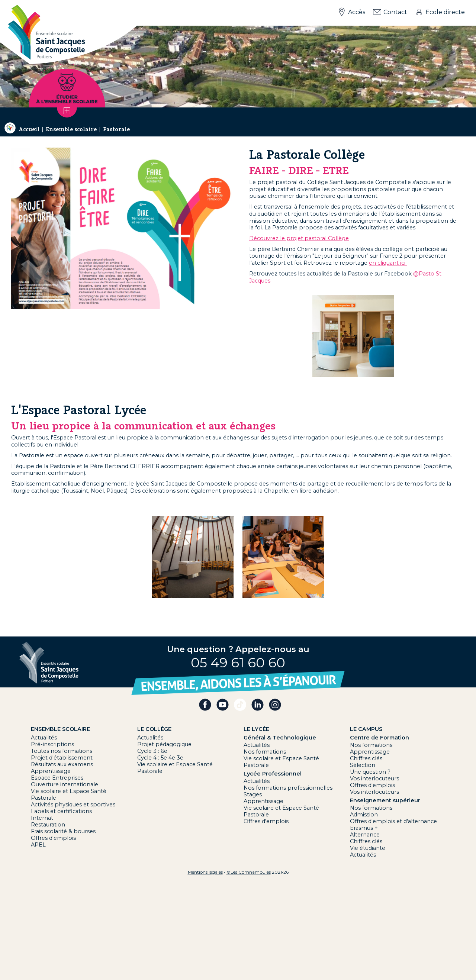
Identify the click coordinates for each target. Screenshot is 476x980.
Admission (364, 815)
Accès (357, 12)
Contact (395, 12)
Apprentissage (51, 771)
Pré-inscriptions (52, 744)
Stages (253, 794)
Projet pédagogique (164, 744)
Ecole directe (445, 12)
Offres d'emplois (53, 838)
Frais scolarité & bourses (63, 831)
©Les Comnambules (249, 872)
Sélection (363, 765)
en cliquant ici (388, 263)
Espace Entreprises (57, 778)
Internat (42, 818)
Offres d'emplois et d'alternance (393, 821)
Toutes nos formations (62, 751)
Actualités (44, 738)
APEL (38, 845)
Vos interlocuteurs (374, 778)
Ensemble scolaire (71, 129)
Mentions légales (205, 872)
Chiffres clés (366, 758)
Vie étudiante (368, 848)
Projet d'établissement (62, 758)
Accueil (29, 129)
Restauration (48, 825)
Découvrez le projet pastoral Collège (299, 238)
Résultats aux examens (62, 764)
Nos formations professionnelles (288, 788)
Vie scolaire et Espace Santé (69, 791)
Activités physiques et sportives (73, 805)
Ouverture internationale (65, 784)
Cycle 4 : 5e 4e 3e (160, 758)
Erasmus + (364, 828)
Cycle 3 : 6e (152, 751)
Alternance (365, 835)
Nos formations (265, 752)
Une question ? (370, 772)
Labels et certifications (61, 811)
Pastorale (116, 129)
